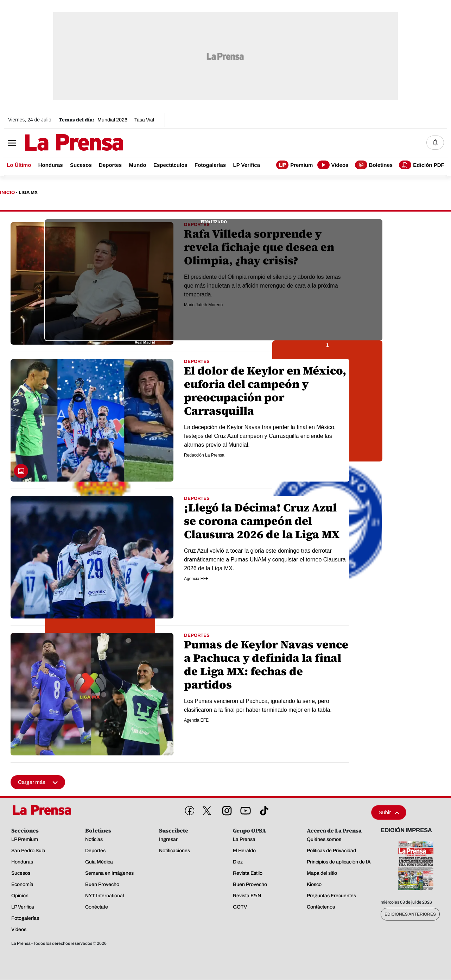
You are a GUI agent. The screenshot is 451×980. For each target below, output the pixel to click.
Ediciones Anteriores (410, 915)
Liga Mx (28, 193)
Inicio (7, 193)
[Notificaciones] (435, 143)
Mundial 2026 (112, 120)
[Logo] (57, 143)
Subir (389, 813)
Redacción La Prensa (204, 456)
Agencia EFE (196, 579)
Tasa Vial (144, 120)
